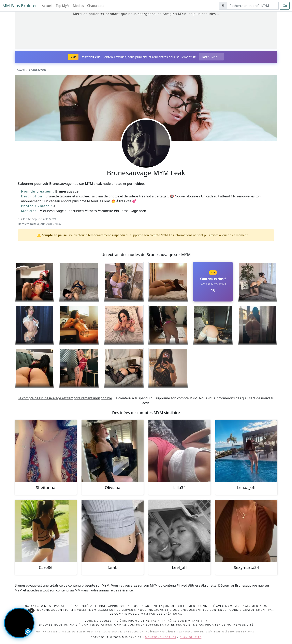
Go (285, 6)
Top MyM (63, 6)
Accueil (47, 6)
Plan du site (191, 637)
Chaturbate (96, 6)
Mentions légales (161, 637)
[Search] (253, 6)
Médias (78, 6)
